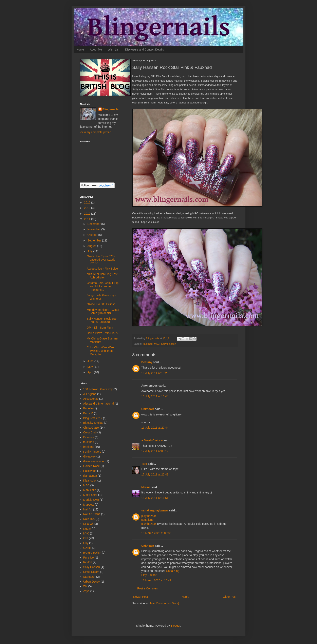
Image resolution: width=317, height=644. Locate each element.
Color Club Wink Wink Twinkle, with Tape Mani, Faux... (100, 351)
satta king (147, 520)
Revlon (88, 562)
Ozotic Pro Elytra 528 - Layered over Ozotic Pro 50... (101, 260)
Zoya (86, 591)
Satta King (173, 571)
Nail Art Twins (92, 514)
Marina (146, 487)
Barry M (88, 413)
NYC (86, 533)
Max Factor (90, 495)
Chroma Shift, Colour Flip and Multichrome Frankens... (103, 286)
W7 (85, 586)
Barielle (88, 408)
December (94, 224)
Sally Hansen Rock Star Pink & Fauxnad (102, 320)
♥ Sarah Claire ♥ (152, 440)
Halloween (90, 471)
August (92, 246)
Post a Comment (148, 588)
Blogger (175, 626)
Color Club (90, 432)
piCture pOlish (92, 553)
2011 (88, 219)
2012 (88, 214)
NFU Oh (88, 524)
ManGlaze (90, 490)
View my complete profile (95, 132)
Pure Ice (89, 558)
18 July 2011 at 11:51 (155, 498)
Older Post (230, 597)
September (95, 240)
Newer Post (141, 597)
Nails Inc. (89, 519)
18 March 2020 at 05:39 (156, 533)
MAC (157, 344)
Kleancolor (90, 481)
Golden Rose (92, 466)
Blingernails (111, 109)
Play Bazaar (149, 575)
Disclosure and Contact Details (144, 50)
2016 (88, 202)
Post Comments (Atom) (164, 603)
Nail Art (88, 509)
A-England (90, 394)
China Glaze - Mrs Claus (102, 333)
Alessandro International (99, 404)
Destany (147, 362)
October (93, 235)
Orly (86, 543)
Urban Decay (92, 582)
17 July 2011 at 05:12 (155, 451)
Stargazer (89, 577)
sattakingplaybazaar (155, 510)
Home (80, 50)
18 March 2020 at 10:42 (156, 580)
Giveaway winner (94, 461)
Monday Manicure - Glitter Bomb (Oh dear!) (103, 311)
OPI (86, 538)
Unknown (148, 409)
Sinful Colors (91, 572)
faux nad (148, 344)
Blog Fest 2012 (93, 418)
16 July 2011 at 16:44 (155, 396)
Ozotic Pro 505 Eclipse (101, 304)
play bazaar (149, 516)
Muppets (89, 505)
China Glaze (91, 428)
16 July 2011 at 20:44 (155, 428)
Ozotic (87, 548)
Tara (144, 464)
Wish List (114, 50)
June (91, 361)
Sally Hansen (168, 344)
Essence (89, 437)
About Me (96, 50)
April (91, 372)
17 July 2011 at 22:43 (155, 474)
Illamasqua (90, 476)
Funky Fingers (92, 452)
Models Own (91, 500)
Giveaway (89, 456)
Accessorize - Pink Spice (102, 269)
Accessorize (91, 399)
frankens (89, 447)
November (94, 229)
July (90, 251)
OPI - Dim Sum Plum (100, 328)
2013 (88, 208)
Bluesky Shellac (93, 423)
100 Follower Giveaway (98, 389)
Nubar (87, 529)
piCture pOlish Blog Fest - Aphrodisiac (103, 276)
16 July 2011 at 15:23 (155, 373)
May (90, 367)
